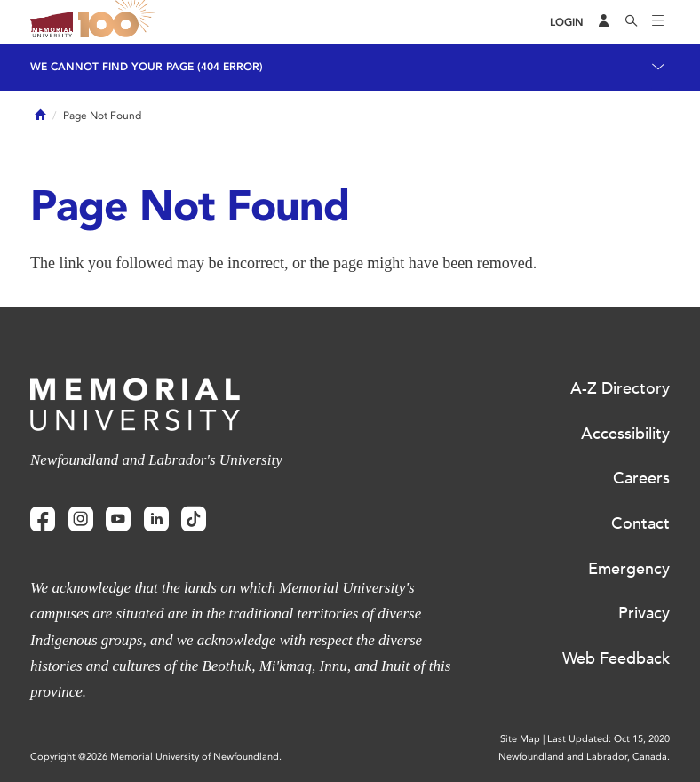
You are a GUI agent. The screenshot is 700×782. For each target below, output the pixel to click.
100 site (119, 22)
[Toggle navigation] (658, 22)
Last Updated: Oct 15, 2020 (609, 739)
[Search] (632, 22)
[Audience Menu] (604, 22)
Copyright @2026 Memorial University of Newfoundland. (156, 757)
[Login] (567, 23)
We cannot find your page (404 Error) (147, 67)
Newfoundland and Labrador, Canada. (584, 757)
